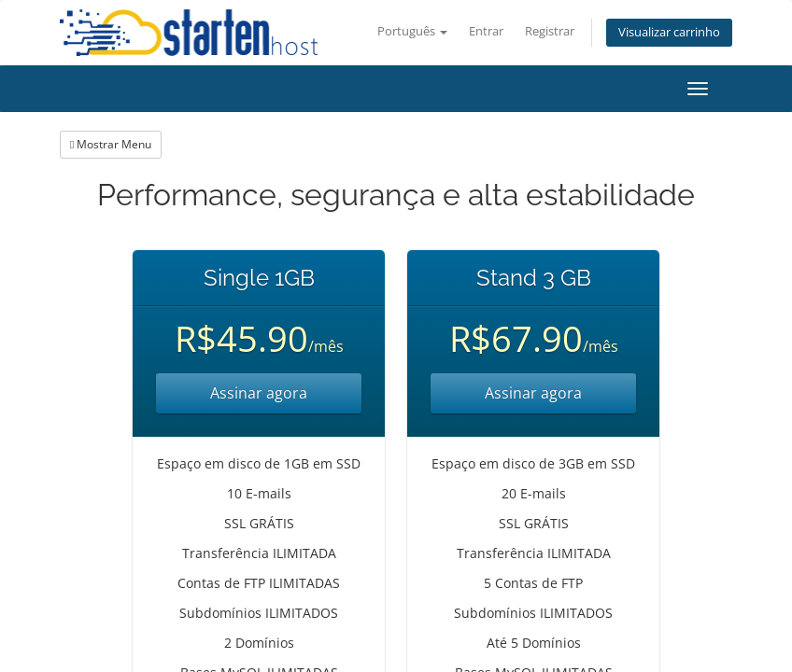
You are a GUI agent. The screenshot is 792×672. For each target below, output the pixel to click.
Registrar (550, 31)
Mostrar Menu (111, 144)
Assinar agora (259, 393)
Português (412, 31)
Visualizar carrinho (669, 32)
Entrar (486, 31)
